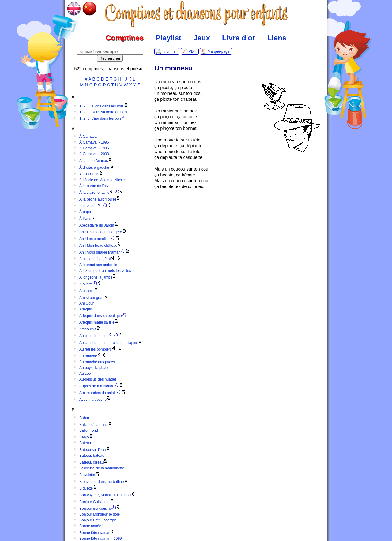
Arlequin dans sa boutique (103, 316)
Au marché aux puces (97, 362)
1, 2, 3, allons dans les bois (104, 106)
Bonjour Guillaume (97, 502)
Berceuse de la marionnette (102, 468)
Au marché (93, 356)
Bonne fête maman (97, 533)
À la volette (96, 206)
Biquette (89, 488)
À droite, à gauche (97, 167)
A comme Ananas (96, 161)
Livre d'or (239, 38)
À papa (85, 212)
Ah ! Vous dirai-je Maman (105, 252)
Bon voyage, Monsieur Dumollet (108, 495)
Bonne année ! (91, 526)
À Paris (88, 219)
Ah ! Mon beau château (101, 246)
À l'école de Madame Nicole (102, 180)
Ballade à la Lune (96, 425)
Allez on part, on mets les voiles (105, 271)
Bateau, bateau (92, 456)
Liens (277, 38)
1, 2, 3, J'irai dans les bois (103, 118)
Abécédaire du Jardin (99, 225)
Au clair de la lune (101, 336)
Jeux (202, 38)
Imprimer (170, 51)
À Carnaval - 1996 (94, 148)
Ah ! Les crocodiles (100, 239)
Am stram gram (94, 298)
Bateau (85, 443)
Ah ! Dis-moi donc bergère (103, 232)
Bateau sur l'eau (95, 450)
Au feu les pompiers (101, 349)
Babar (84, 418)
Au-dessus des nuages (98, 379)
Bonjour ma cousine (100, 509)
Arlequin (86, 309)
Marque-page (219, 51)
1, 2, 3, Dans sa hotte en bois (103, 112)
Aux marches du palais (103, 393)
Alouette (91, 284)
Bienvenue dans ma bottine (104, 482)
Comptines (125, 38)
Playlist (168, 38)
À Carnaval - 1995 (94, 142)
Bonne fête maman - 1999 (101, 539)
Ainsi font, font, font (100, 259)
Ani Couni (87, 303)
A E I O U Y (91, 174)
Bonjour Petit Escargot (98, 520)
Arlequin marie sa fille (99, 322)
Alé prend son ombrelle (98, 265)
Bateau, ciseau (94, 462)
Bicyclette (90, 475)
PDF (192, 51)
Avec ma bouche (95, 400)
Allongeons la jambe (98, 277)
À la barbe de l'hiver (96, 186)
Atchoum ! (90, 329)
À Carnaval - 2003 (94, 154)
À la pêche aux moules (100, 199)
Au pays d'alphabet (95, 368)
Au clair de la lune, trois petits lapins (111, 343)
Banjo (87, 437)
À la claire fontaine (102, 193)
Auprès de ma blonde (102, 386)
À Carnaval (88, 137)
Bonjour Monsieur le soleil (100, 514)
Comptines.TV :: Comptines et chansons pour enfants (196, 14)
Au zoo (85, 374)
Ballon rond (89, 430)
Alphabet (89, 291)
